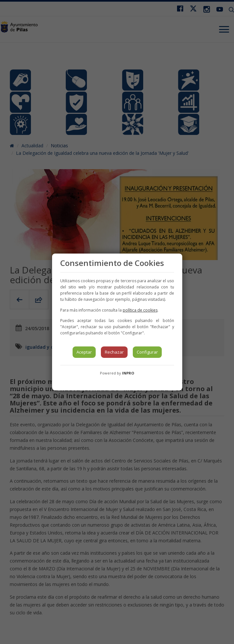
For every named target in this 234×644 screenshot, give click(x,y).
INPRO (128, 373)
